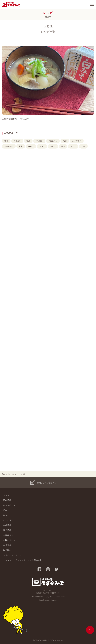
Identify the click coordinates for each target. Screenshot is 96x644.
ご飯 (83, 146)
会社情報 (7, 525)
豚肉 (21, 146)
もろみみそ (9, 146)
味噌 (6, 141)
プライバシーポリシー (13, 555)
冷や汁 (31, 146)
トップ (6, 495)
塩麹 (65, 141)
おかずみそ (77, 141)
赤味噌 (53, 146)
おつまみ (17, 141)
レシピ (17, 474)
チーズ (73, 146)
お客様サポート (10, 535)
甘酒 (28, 141)
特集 (5, 510)
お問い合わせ (9, 540)
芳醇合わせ (53, 141)
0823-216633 (40, 597)
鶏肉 (63, 146)
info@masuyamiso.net (48, 600)
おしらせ (7, 520)
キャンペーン (9, 505)
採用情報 (7, 530)
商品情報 (7, 500)
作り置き (39, 141)
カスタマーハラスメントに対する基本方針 (23, 560)
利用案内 (7, 550)
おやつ (42, 146)
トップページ (7, 474)
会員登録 (7, 545)
